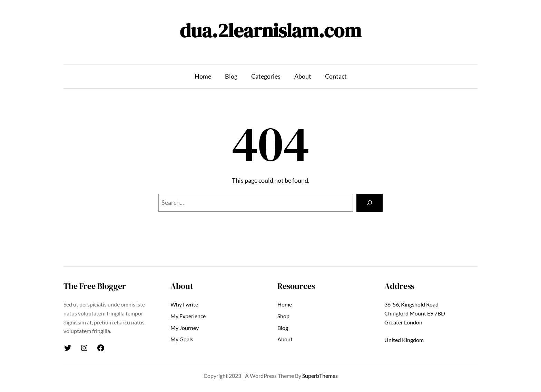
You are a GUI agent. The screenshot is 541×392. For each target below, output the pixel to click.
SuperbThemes (320, 376)
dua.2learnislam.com (270, 31)
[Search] (370, 203)
